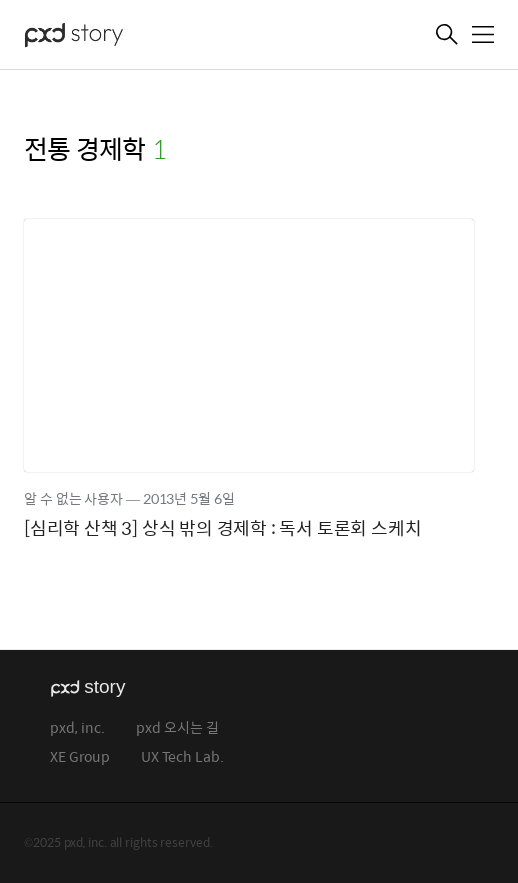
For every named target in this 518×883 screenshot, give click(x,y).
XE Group (80, 757)
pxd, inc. (77, 728)
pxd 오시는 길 (177, 728)
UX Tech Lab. (182, 757)
